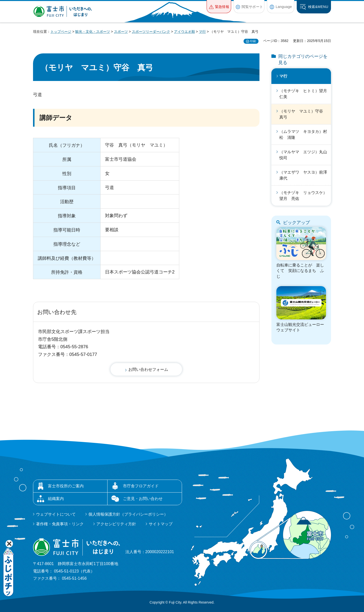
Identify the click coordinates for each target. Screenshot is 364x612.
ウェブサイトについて (56, 514)
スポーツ (121, 32)
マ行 (202, 32)
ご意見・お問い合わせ (143, 499)
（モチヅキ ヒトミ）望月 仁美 (305, 94)
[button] (219, 7)
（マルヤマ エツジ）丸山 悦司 (305, 155)
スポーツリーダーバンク (151, 32)
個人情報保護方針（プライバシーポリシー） (128, 514)
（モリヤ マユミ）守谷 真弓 (303, 114)
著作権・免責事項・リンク (60, 524)
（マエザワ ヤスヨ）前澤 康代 (305, 175)
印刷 (253, 41)
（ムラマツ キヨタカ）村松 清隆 (303, 134)
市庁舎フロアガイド (141, 486)
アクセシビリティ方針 (116, 524)
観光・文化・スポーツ (93, 32)
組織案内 (56, 499)
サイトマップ (161, 524)
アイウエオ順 (184, 32)
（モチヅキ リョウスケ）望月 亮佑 (303, 196)
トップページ (61, 32)
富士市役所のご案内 (66, 486)
